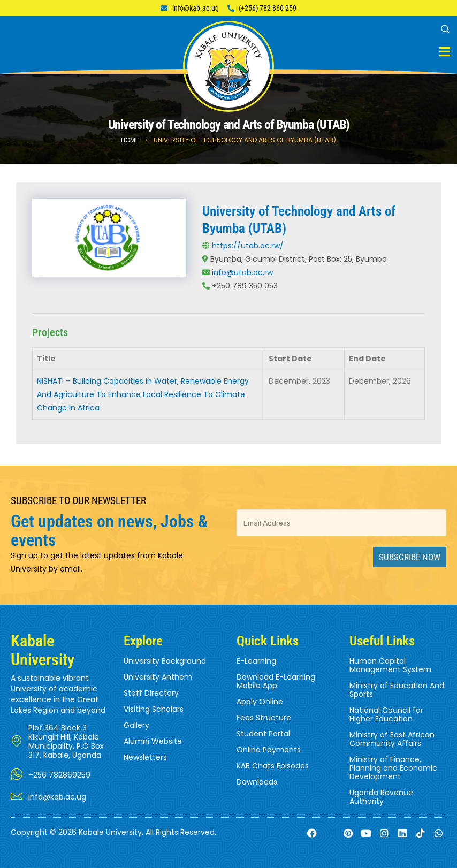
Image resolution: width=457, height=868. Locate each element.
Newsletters (145, 757)
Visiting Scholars (154, 709)
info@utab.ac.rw (242, 272)
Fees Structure (264, 718)
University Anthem (158, 677)
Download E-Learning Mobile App (276, 681)
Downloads (257, 782)
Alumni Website (153, 741)
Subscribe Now (410, 557)
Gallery (136, 725)
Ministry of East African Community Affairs (392, 739)
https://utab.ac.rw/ (248, 246)
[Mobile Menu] (445, 52)
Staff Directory (151, 693)
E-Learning (256, 661)
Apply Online (260, 702)
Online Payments (269, 750)
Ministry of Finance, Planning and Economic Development (393, 768)
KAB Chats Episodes (273, 766)
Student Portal (263, 734)
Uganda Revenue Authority (381, 797)
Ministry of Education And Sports (397, 690)
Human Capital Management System (390, 665)
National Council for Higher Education (386, 714)
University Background (165, 661)
